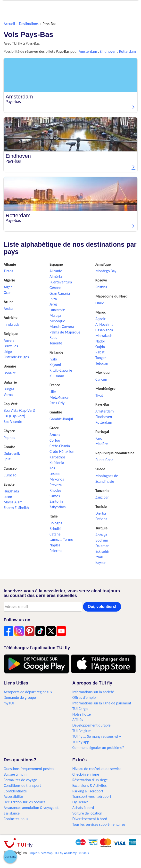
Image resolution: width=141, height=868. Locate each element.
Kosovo (101, 280)
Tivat (99, 395)
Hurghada (11, 491)
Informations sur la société (93, 692)
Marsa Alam (13, 502)
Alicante (56, 271)
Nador (100, 341)
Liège (8, 352)
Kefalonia (57, 463)
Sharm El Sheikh (16, 508)
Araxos (55, 435)
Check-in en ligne (86, 774)
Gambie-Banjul (61, 419)
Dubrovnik (12, 453)
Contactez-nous (16, 819)
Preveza (56, 485)
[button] (10, 857)
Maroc (101, 312)
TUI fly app (81, 742)
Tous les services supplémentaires (99, 824)
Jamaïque (103, 264)
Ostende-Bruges (16, 357)
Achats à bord (83, 808)
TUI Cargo (80, 709)
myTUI (9, 703)
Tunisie (101, 506)
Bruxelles (11, 346)
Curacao (10, 475)
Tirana (8, 271)
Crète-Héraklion (62, 452)
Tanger (101, 358)
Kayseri (101, 563)
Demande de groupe (20, 697)
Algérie (9, 280)
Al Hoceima (104, 324)
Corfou (55, 440)
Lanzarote (57, 310)
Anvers (9, 340)
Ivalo (53, 359)
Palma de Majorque (65, 332)
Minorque (57, 321)
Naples (55, 545)
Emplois (34, 853)
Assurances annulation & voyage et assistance (31, 810)
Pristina (101, 287)
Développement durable (91, 725)
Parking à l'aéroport (88, 791)
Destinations (29, 24)
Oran (8, 293)
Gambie (56, 412)
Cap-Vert (11, 404)
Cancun (101, 379)
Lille (53, 392)
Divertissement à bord (90, 819)
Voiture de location (87, 813)
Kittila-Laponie (61, 370)
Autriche (11, 318)
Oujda (100, 347)
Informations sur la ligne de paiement (102, 703)
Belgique (11, 334)
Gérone (55, 288)
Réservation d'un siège (90, 780)
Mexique (102, 373)
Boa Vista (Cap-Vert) (19, 410)
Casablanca (104, 330)
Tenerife (56, 343)
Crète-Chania (60, 446)
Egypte (9, 484)
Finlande (56, 352)
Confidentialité (15, 791)
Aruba (8, 302)
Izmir (99, 557)
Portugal (102, 432)
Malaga (55, 315)
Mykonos (57, 479)
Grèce (54, 428)
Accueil (9, 24)
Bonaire (10, 366)
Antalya (101, 535)
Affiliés (78, 720)
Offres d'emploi (84, 697)
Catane (55, 534)
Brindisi (55, 529)
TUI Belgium (82, 731)
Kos (52, 468)
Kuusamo (57, 376)
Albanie (10, 264)
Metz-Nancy (59, 397)
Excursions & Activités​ (89, 785)
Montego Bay (106, 271)
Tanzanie (102, 491)
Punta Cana (104, 460)
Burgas (9, 389)
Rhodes (55, 490)
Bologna (56, 523)
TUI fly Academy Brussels (71, 853)
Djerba (101, 513)
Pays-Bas (102, 404)
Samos (55, 496)
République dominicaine (115, 453)
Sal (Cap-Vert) (14, 416)
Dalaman (102, 546)
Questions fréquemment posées (29, 769)
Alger (8, 287)
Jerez (54, 304)
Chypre (9, 431)
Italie (54, 516)
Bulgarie (10, 382)
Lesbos (55, 474)
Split (7, 459)
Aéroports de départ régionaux (28, 692)
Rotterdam (128, 51)
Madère (102, 444)
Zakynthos (58, 507)
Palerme (56, 551)
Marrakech (104, 336)
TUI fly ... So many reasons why (97, 736)
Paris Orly (57, 403)
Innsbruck (11, 324)
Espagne (56, 264)
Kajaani (55, 365)
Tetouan (102, 363)
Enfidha (101, 519)
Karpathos (58, 457)
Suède (100, 469)
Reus (53, 338)
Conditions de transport (22, 785)
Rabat (100, 352)
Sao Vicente (13, 422)
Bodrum (102, 540)
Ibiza (53, 299)
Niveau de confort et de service (97, 769)
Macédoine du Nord (111, 296)
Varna (8, 395)
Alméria (56, 276)
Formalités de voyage (20, 780)
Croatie (9, 447)
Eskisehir (102, 551)
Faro (99, 438)
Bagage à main (15, 774)
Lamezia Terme (61, 539)
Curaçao (10, 468)
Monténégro (105, 389)
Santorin (56, 501)
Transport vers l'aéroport (92, 796)
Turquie (101, 528)
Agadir (100, 319)
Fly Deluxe (80, 802)
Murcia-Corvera (62, 327)
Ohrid (100, 303)
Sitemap (47, 853)
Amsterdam (88, 51)
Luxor (8, 497)
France (55, 385)
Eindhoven (108, 51)
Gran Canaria (60, 293)
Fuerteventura (61, 282)
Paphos (9, 438)
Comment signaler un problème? (98, 748)
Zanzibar (102, 497)
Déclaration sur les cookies (25, 802)
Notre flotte (82, 714)
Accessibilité (13, 796)
